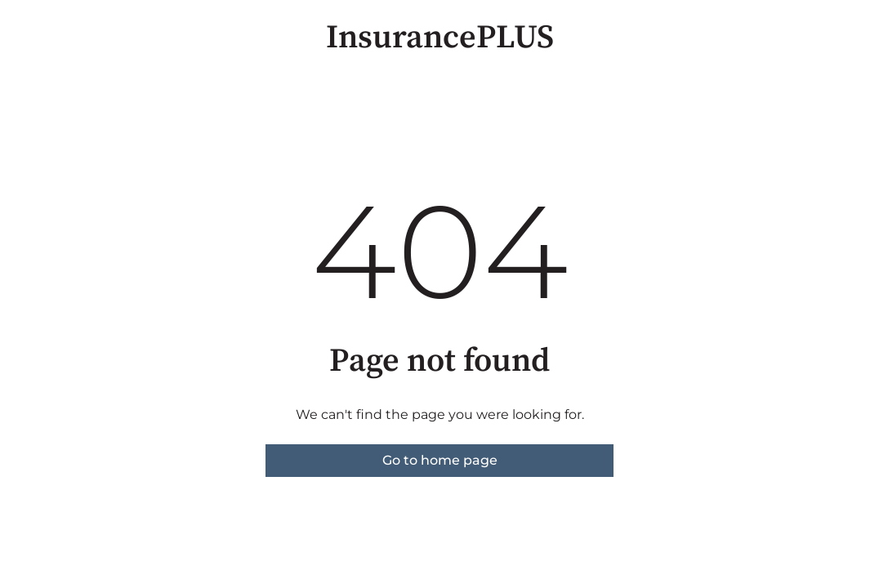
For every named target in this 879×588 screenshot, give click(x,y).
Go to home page (440, 460)
